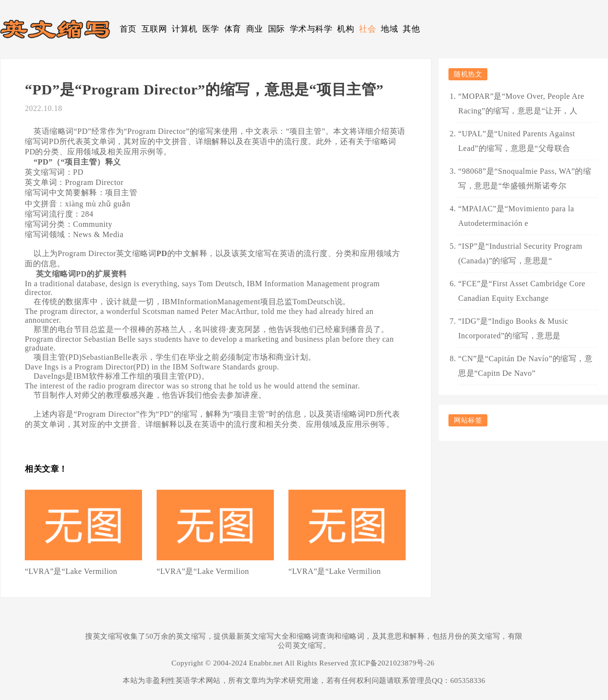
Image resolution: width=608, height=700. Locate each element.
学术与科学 (311, 29)
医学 (211, 29)
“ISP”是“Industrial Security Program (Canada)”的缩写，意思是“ (520, 253)
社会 (367, 29)
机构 (346, 29)
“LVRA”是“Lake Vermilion (71, 571)
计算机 (185, 29)
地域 (389, 29)
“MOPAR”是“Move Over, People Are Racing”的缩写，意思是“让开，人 (521, 103)
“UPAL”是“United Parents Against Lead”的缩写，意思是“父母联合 (517, 141)
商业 (255, 29)
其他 (411, 29)
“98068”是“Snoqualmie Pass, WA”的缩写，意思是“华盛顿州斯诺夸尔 (525, 178)
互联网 (154, 29)
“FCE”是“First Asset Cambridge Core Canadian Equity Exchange (522, 291)
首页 (128, 29)
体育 (233, 29)
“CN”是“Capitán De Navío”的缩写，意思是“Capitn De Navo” (525, 366)
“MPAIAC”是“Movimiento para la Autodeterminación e (516, 216)
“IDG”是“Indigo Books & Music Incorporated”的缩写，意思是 (513, 328)
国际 (277, 29)
